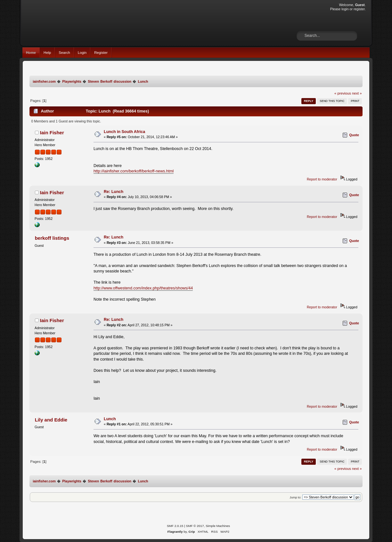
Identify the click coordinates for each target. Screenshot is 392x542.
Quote (354, 135)
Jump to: (295, 497)
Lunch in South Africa (124, 132)
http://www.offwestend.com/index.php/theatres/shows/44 (143, 288)
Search (64, 53)
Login (82, 53)
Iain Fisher (52, 133)
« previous (343, 93)
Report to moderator (322, 179)
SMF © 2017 (195, 526)
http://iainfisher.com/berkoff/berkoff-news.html (134, 171)
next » (357, 93)
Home (31, 53)
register (359, 9)
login (345, 9)
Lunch (110, 419)
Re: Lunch (114, 192)
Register (101, 53)
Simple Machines (218, 526)
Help (47, 53)
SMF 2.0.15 (175, 526)
